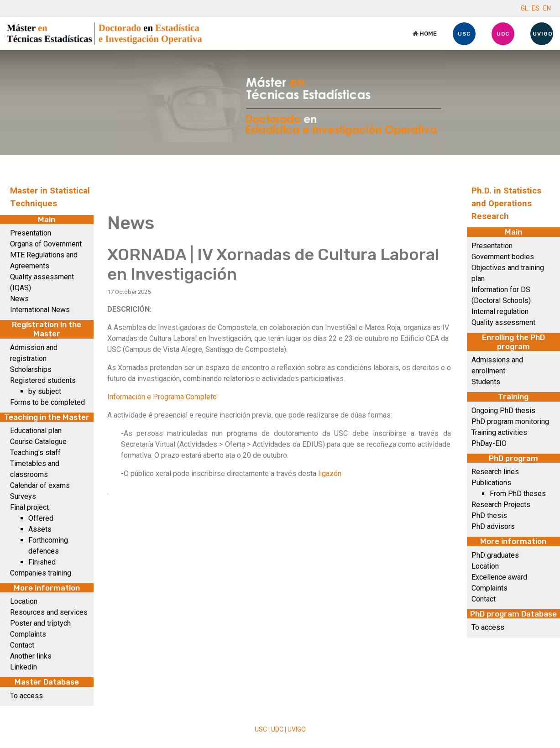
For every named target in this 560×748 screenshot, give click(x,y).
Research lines (495, 472)
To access (26, 696)
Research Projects (501, 505)
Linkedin (24, 667)
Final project (29, 507)
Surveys (23, 496)
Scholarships (31, 369)
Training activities (499, 432)
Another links (31, 656)
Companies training (41, 573)
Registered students (43, 380)
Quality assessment (503, 322)
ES (536, 8)
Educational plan (36, 431)
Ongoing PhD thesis (503, 411)
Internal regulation (500, 311)
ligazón (330, 473)
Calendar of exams (40, 485)
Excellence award (499, 577)
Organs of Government (46, 244)
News (19, 299)
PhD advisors (493, 526)
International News (40, 310)
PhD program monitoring (510, 421)
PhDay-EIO (489, 443)
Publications (491, 483)
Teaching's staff (35, 452)
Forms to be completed (47, 402)
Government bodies (503, 257)
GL (524, 8)
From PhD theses (518, 494)
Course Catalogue (38, 442)
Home (425, 34)
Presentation (31, 233)
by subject (45, 391)
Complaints (28, 634)
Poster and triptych (40, 623)
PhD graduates (495, 555)
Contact (22, 645)
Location (24, 601)
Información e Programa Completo (162, 397)
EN (547, 8)
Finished (42, 562)
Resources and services (49, 612)
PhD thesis (489, 515)
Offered (41, 518)
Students (486, 382)
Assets (40, 529)
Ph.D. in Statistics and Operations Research (506, 204)
